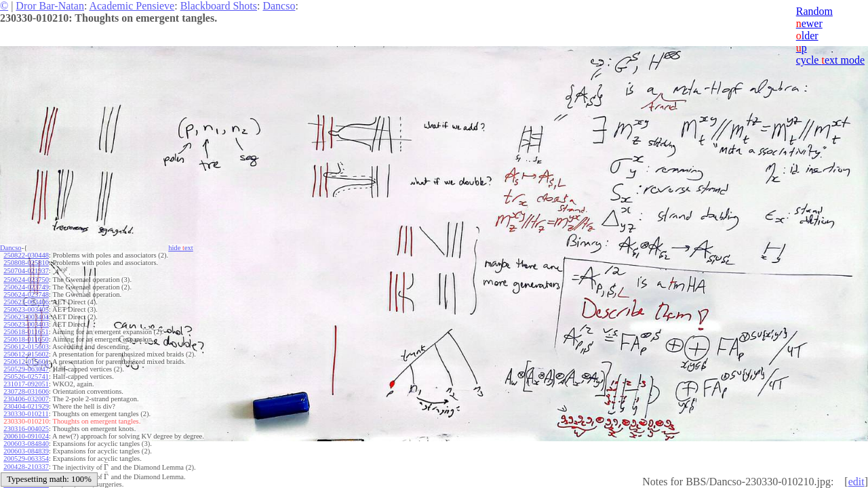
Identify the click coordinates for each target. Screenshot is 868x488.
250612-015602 (26, 354)
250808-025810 (26, 263)
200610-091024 (26, 436)
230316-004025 (26, 429)
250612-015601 (26, 362)
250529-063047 (26, 369)
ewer (809, 23)
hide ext (181, 248)
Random (814, 11)
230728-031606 (26, 391)
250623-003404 (26, 317)
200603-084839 (26, 451)
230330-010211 (26, 414)
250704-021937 (26, 271)
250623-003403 (26, 324)
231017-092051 (26, 384)
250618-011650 (26, 339)
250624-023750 (26, 280)
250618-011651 (26, 332)
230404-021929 (26, 406)
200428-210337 (26, 467)
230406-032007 (26, 399)
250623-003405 (26, 309)
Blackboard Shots (219, 6)
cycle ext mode (830, 60)
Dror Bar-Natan (50, 6)
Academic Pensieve (132, 6)
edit (856, 482)
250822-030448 (26, 255)
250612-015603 (26, 347)
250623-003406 (26, 302)
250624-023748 (26, 294)
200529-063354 (26, 459)
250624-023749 (26, 287)
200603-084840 (26, 444)
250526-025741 (26, 377)
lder (807, 36)
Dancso (279, 6)
